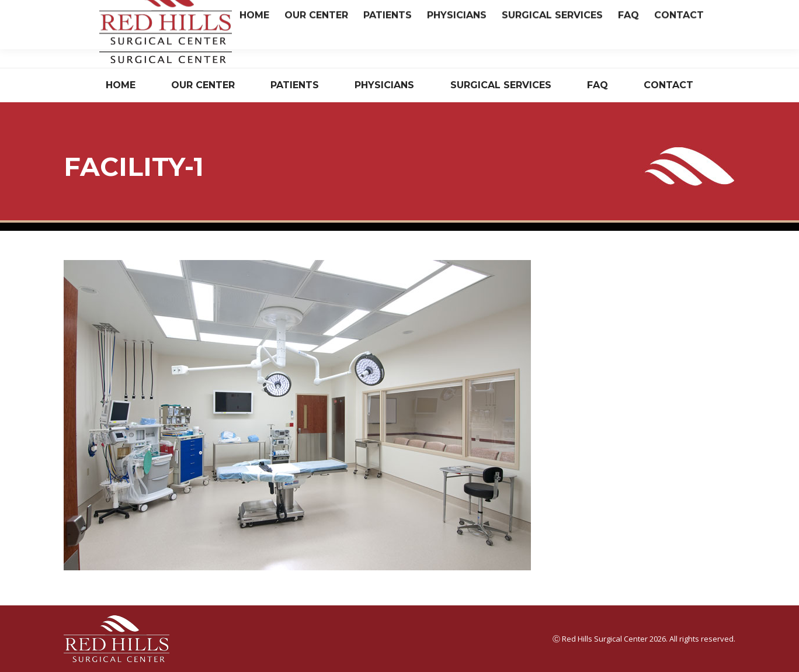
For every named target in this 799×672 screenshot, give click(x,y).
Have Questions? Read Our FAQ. (564, 43)
